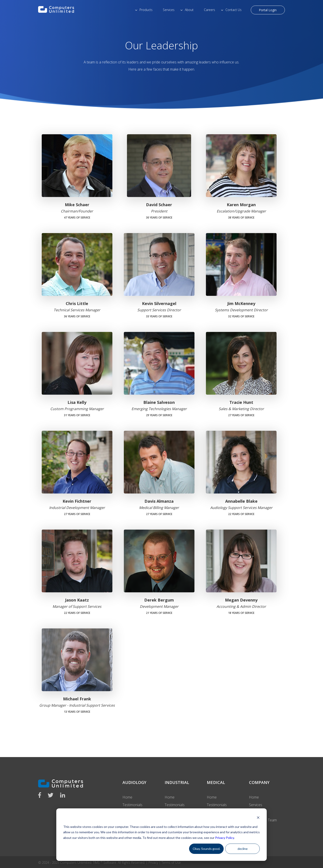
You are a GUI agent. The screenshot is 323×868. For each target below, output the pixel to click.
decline (243, 849)
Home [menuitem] (127, 797)
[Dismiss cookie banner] (258, 818)
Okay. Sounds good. (206, 849)
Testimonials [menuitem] (132, 805)
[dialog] (161, 835)
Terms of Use (171, 863)
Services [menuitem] (169, 10)
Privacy (153, 863)
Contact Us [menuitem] (234, 10)
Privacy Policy (225, 838)
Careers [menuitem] (210, 10)
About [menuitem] (189, 10)
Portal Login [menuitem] (268, 10)
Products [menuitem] (146, 10)
